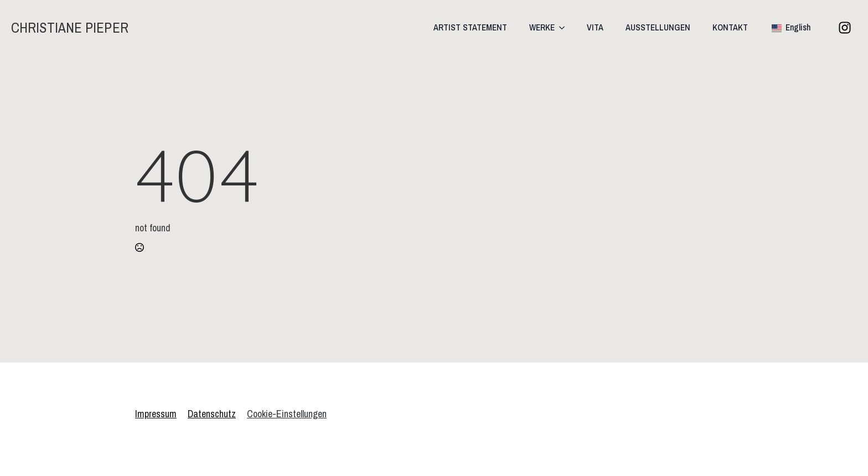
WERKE (542, 27)
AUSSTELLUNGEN (658, 27)
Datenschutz (212, 414)
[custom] (845, 28)
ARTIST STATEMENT (470, 27)
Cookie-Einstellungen (287, 414)
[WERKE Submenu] (565, 28)
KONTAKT (730, 27)
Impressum (156, 414)
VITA (595, 27)
